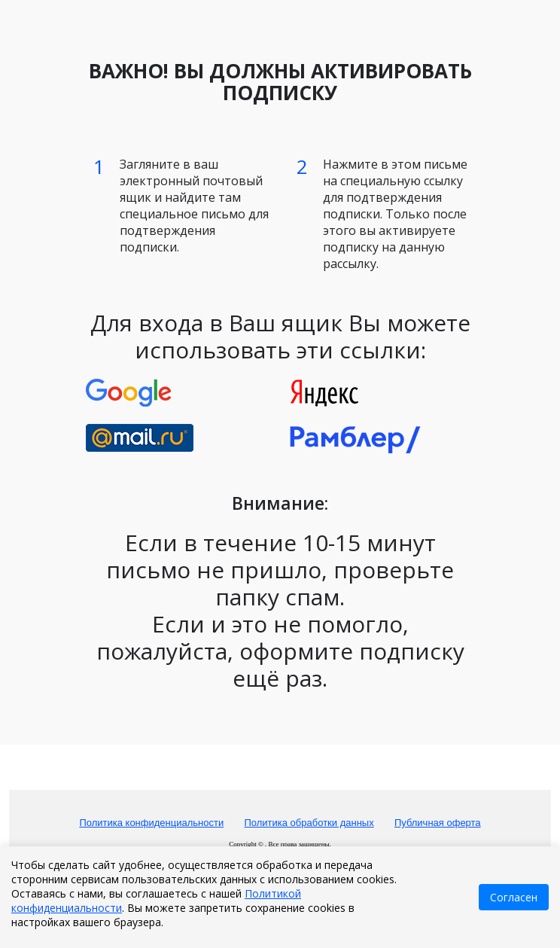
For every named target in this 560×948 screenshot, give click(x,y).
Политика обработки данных (309, 823)
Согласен (514, 897)
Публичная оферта (438, 823)
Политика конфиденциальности (151, 823)
